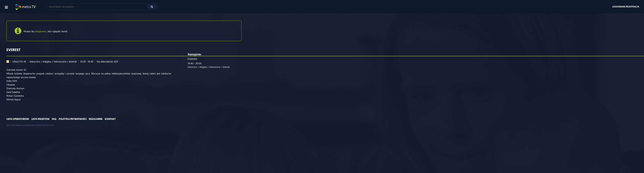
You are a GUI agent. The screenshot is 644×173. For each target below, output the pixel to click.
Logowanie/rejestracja (626, 7)
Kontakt (110, 119)
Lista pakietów (40, 119)
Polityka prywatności (73, 119)
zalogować (40, 31)
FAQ (54, 119)
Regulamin (96, 119)
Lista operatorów (18, 119)
